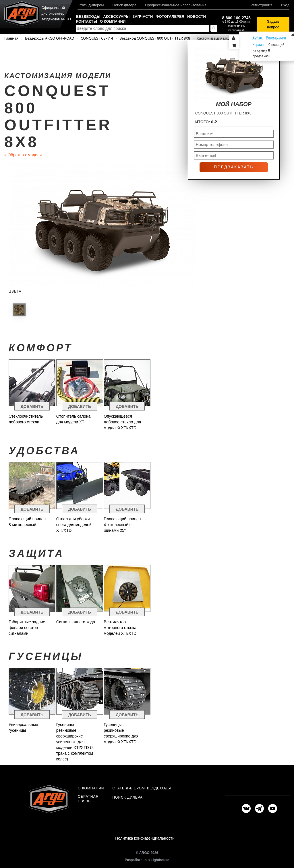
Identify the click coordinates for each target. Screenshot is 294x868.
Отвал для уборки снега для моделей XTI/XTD (74, 525)
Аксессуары (116, 16)
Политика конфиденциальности (145, 839)
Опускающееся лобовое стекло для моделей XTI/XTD (122, 422)
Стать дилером (91, 5)
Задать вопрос (273, 24)
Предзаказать (234, 167)
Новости (197, 16)
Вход (285, 5)
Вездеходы (88, 16)
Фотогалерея (170, 16)
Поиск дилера (125, 5)
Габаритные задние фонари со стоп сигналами (27, 628)
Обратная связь (88, 799)
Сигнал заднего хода (76, 622)
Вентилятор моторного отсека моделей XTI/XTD (120, 628)
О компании (113, 21)
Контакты (87, 21)
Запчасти (143, 16)
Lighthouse (160, 861)
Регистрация (261, 5)
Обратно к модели (23, 155)
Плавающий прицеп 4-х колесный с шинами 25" (122, 525)
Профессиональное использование (176, 5)
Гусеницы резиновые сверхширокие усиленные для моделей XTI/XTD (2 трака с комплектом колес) (75, 742)
